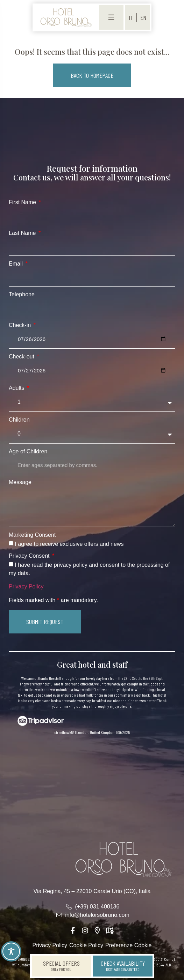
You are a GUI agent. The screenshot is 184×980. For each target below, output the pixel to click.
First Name (23, 202)
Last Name (23, 233)
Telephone (22, 295)
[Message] (92, 507)
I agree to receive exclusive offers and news (69, 544)
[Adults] (92, 402)
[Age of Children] (92, 465)
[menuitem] (131, 18)
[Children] (92, 434)
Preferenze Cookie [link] (129, 945)
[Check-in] (92, 339)
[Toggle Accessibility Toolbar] (11, 951)
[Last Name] (92, 247)
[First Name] (92, 216)
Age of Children (28, 452)
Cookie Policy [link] (86, 945)
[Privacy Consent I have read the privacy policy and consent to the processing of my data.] (11, 564)
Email (16, 264)
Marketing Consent (32, 535)
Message (20, 482)
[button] (92, 75)
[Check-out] (92, 371)
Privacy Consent (30, 556)
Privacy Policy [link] (26, 586)
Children (19, 420)
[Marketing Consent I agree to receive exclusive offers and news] (11, 543)
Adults (17, 388)
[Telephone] (92, 308)
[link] (66, 17)
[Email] (92, 277)
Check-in (21, 325)
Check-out (22, 357)
